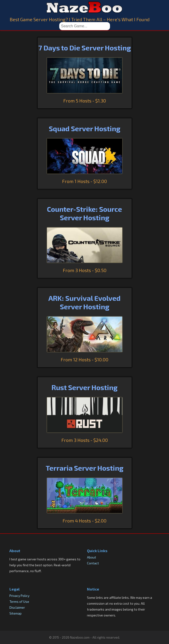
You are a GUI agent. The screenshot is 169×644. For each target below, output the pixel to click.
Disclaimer (17, 607)
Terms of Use (19, 601)
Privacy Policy (19, 596)
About (92, 557)
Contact (93, 563)
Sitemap (16, 613)
